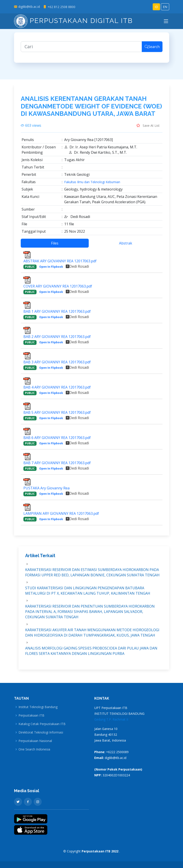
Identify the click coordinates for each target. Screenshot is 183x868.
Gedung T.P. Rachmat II (111, 719)
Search (152, 49)
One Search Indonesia (34, 749)
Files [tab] (55, 245)
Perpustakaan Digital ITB (73, 21)
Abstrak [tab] (126, 245)
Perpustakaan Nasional (35, 741)
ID (156, 7)
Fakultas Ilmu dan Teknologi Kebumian (92, 184)
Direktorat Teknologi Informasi (41, 732)
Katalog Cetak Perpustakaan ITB (42, 724)
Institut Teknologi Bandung (38, 707)
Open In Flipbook (51, 269)
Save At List (148, 127)
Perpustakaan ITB (31, 715)
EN (165, 7)
